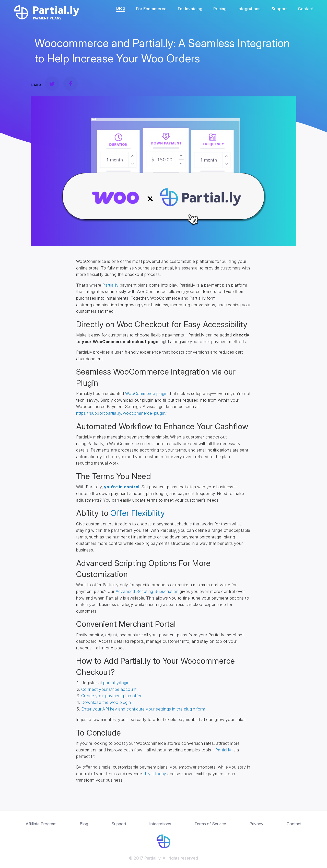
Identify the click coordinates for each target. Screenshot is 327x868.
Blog (121, 8)
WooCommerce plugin (146, 393)
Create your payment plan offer (111, 696)
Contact (305, 9)
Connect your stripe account (109, 689)
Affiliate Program (41, 824)
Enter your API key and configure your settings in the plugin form (143, 709)
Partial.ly (110, 285)
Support (279, 9)
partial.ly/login (116, 683)
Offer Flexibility (138, 513)
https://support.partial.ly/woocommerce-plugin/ (121, 413)
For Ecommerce (151, 9)
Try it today (155, 774)
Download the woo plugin (106, 702)
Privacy (256, 824)
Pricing (220, 9)
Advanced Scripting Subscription (147, 591)
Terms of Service (210, 824)
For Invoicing (190, 9)
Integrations (249, 9)
